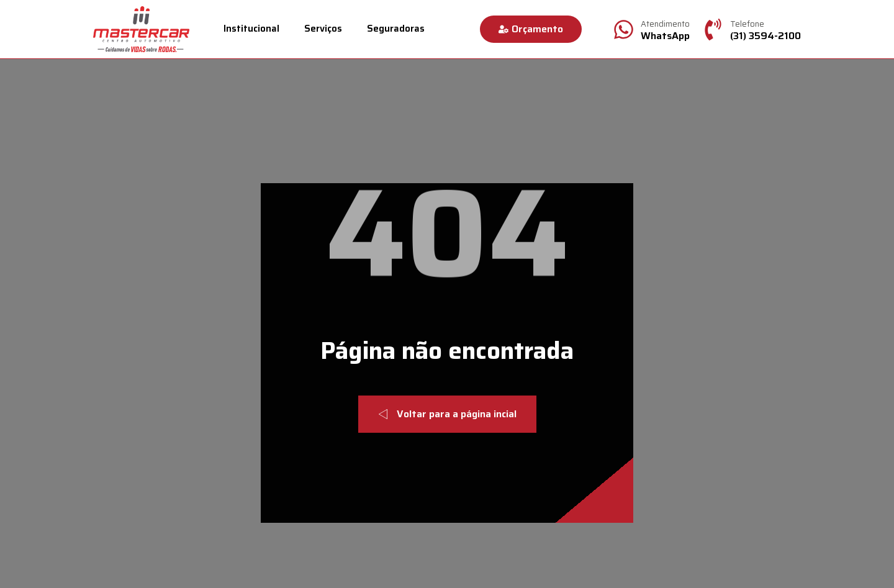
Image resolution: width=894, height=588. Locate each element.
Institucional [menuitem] (251, 29)
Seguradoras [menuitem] (396, 29)
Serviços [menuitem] (323, 29)
